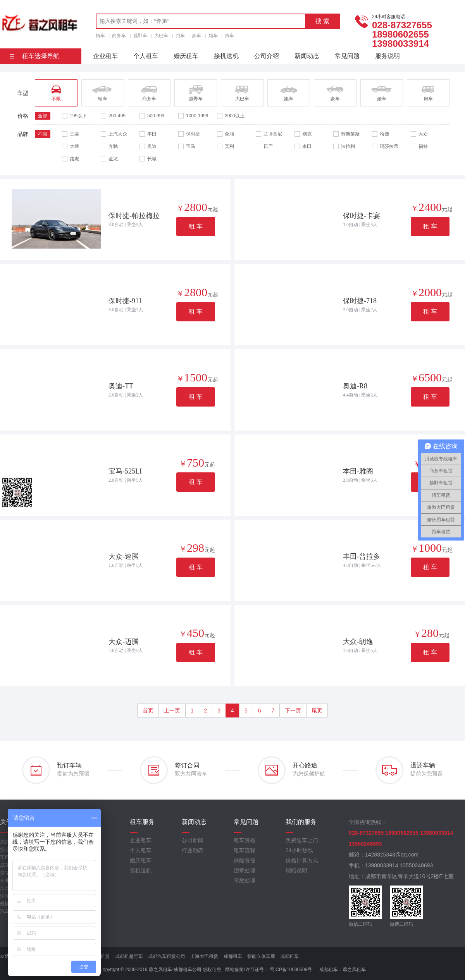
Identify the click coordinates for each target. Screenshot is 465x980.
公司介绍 (267, 56)
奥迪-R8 (355, 386)
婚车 (213, 36)
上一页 (172, 711)
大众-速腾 (124, 556)
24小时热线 (300, 850)
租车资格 (245, 840)
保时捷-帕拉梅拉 (134, 216)
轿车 (100, 36)
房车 (229, 36)
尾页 (317, 711)
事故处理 (245, 880)
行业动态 (193, 850)
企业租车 (105, 56)
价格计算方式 (302, 860)
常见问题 (347, 56)
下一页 (293, 711)
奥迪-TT (121, 386)
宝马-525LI (125, 471)
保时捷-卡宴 (362, 216)
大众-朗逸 (358, 642)
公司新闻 (193, 840)
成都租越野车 (129, 956)
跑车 (180, 36)
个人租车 (146, 56)
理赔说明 (296, 870)
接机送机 (226, 56)
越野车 (140, 36)
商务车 (119, 36)
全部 (43, 116)
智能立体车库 (261, 956)
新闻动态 (307, 56)
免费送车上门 (302, 840)
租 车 (196, 226)
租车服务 (142, 822)
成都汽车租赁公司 (167, 956)
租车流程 (245, 850)
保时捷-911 (125, 301)
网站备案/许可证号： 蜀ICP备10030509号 (269, 970)
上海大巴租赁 (204, 956)
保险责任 (245, 860)
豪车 (196, 36)
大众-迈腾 (124, 642)
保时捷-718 (360, 301)
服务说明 (387, 56)
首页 (148, 711)
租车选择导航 (34, 56)
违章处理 (245, 870)
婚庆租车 (186, 56)
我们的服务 (301, 822)
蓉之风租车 (354, 970)
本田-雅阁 (358, 471)
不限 (43, 134)
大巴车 (161, 36)
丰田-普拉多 (362, 556)
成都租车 (233, 956)
